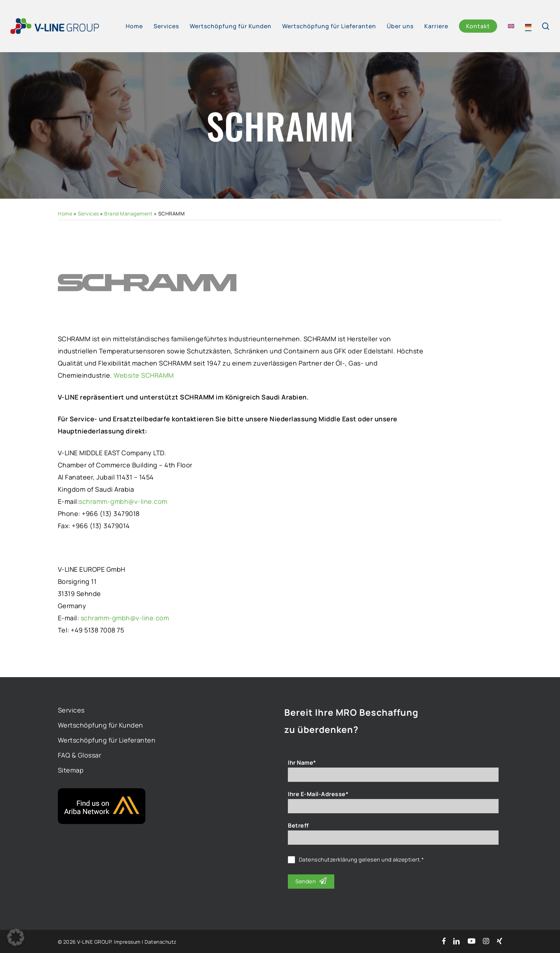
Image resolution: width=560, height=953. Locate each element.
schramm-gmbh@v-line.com (123, 501)
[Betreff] (393, 838)
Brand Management (128, 214)
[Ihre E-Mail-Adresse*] (393, 806)
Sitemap (71, 770)
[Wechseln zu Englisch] (511, 26)
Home (65, 214)
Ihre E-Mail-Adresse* (318, 794)
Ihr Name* (302, 763)
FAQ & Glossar (80, 755)
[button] (16, 937)
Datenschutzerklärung (328, 860)
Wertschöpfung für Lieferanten (107, 740)
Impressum (127, 942)
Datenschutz (161, 942)
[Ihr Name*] (393, 775)
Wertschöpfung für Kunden (101, 725)
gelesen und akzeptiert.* (362, 860)
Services (88, 214)
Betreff (298, 825)
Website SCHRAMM (144, 375)
